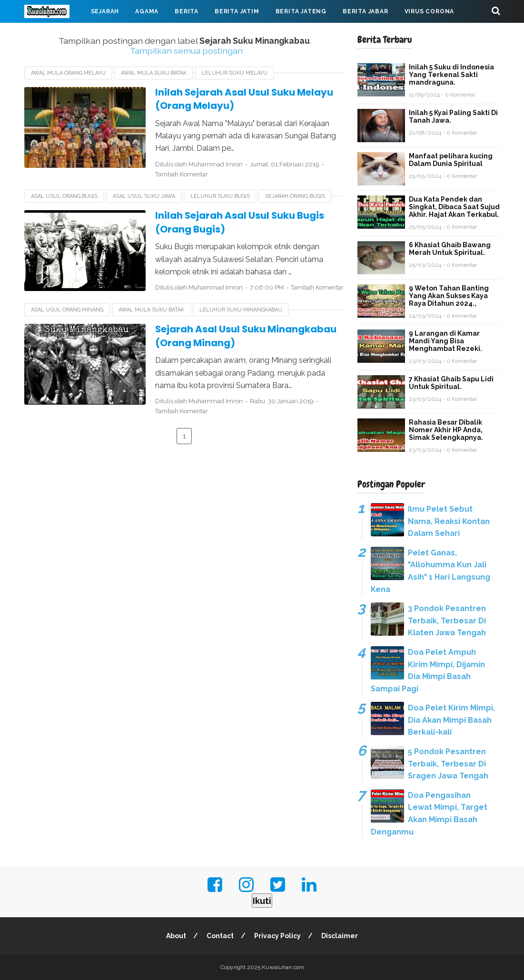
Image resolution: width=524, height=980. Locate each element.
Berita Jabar (366, 11)
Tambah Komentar (182, 174)
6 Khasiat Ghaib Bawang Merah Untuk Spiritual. (450, 249)
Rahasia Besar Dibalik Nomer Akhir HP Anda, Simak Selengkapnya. (446, 430)
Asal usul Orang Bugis (64, 196)
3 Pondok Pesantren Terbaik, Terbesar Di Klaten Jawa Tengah (447, 621)
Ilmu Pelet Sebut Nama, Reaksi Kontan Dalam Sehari (449, 521)
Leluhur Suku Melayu (235, 73)
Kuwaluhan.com (283, 967)
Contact (220, 936)
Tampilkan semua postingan (186, 51)
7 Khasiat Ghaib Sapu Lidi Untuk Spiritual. (451, 383)
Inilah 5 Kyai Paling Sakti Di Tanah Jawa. (453, 116)
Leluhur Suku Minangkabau (241, 310)
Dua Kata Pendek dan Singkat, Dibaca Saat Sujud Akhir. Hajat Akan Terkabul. (454, 207)
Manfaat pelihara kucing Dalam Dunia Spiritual (451, 160)
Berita (187, 11)
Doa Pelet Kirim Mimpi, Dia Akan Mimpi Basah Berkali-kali (451, 720)
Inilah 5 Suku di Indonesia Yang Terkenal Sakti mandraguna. (451, 75)
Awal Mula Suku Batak (154, 73)
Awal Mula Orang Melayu (68, 73)
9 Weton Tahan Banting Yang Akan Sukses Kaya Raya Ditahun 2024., (449, 296)
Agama (147, 11)
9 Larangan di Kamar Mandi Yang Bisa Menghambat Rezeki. (445, 341)
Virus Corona (430, 11)
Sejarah (105, 11)
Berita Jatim (237, 11)
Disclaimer (340, 936)
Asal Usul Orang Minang (67, 310)
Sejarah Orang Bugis (295, 196)
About (176, 936)
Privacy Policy (277, 936)
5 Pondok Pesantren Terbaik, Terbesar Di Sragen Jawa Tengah (448, 764)
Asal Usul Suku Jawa (144, 196)
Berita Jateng (301, 11)
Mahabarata (54, 34)
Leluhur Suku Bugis (220, 196)
